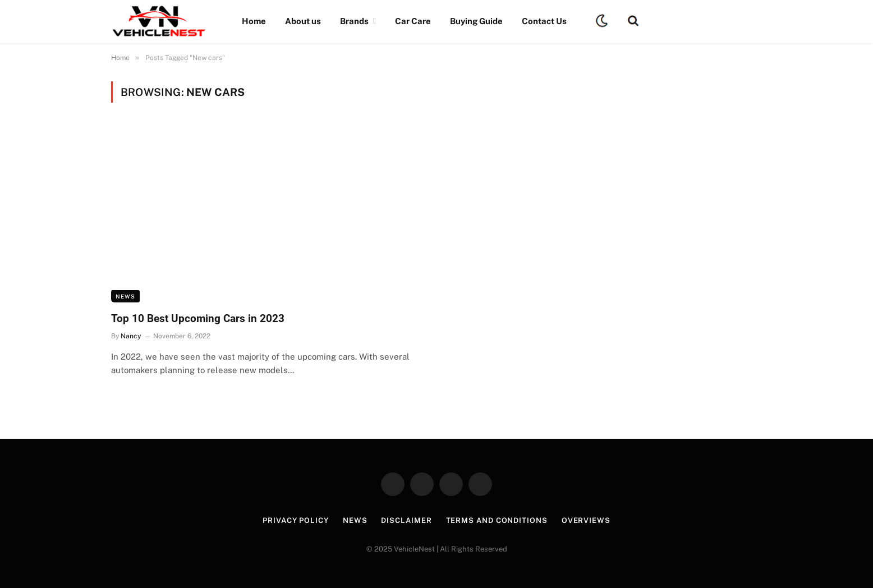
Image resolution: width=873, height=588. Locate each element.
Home (254, 21)
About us (303, 21)
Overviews (586, 520)
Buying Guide (476, 21)
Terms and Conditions (497, 520)
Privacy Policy (296, 520)
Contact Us (544, 21)
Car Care (413, 21)
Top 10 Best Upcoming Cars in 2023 (198, 318)
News (125, 296)
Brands (354, 21)
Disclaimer (406, 520)
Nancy (131, 336)
